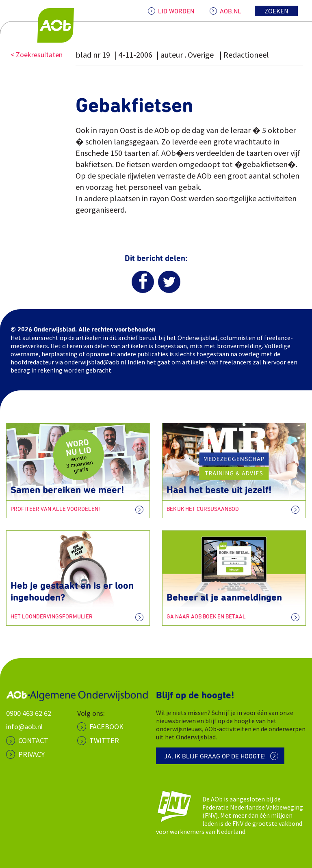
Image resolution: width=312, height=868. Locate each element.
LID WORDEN (176, 11)
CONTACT (33, 740)
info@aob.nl (24, 727)
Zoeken (276, 11)
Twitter (104, 740)
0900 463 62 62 (29, 713)
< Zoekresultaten (37, 55)
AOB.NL (231, 11)
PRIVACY (31, 754)
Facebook (106, 727)
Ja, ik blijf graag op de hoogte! (215, 756)
